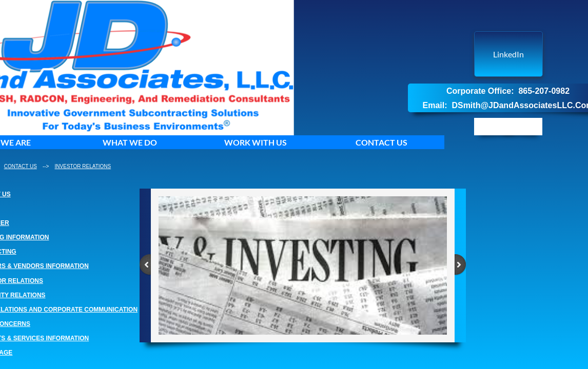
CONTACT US (381, 142)
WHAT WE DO (130, 142)
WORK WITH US (256, 142)
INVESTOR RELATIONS (83, 166)
